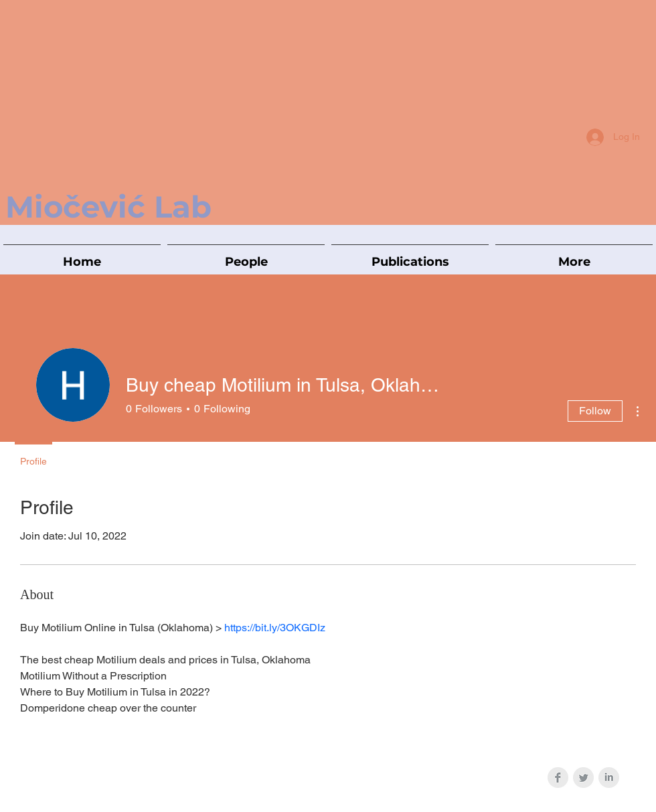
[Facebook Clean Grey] (558, 778)
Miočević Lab (108, 207)
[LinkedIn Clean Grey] (609, 778)
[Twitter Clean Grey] (583, 778)
